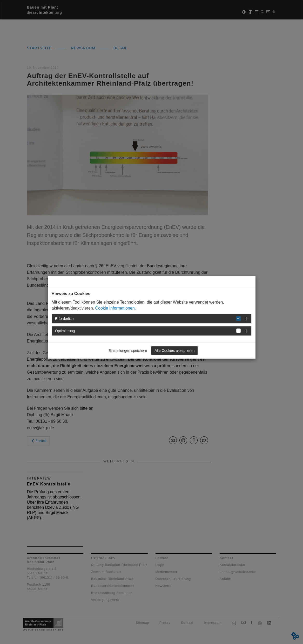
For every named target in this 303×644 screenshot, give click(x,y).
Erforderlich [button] (64, 319)
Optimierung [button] (65, 331)
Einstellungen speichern (128, 351)
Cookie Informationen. (116, 308)
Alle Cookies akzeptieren (174, 351)
